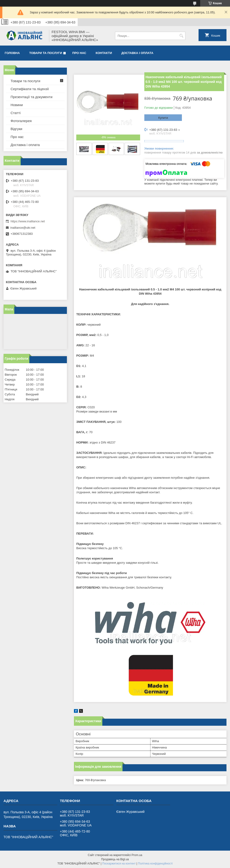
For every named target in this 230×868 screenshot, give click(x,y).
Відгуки (16, 129)
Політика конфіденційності (155, 864)
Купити (163, 118)
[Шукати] (181, 36)
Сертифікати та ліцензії (30, 89)
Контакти (104, 53)
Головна (12, 53)
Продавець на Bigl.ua (115, 859)
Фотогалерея (21, 121)
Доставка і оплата (137, 53)
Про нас (79, 53)
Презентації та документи (31, 97)
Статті (16, 113)
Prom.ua (137, 855)
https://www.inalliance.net (28, 221)
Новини (17, 105)
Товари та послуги (46, 53)
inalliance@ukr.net (23, 228)
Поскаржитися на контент (119, 864)
